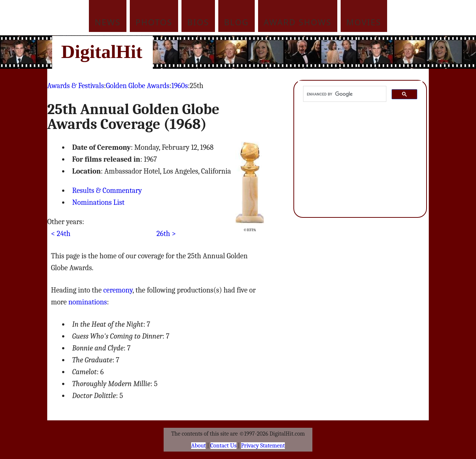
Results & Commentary (107, 190)
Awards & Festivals (75, 86)
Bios (198, 22)
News (108, 22)
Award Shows (297, 22)
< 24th (61, 234)
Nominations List (98, 202)
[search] (344, 94)
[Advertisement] (288, 52)
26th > (166, 234)
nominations (88, 302)
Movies (364, 22)
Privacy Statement (263, 446)
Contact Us (223, 446)
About (198, 446)
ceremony (118, 290)
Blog (237, 22)
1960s (180, 86)
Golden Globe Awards (138, 86)
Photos (154, 22)
